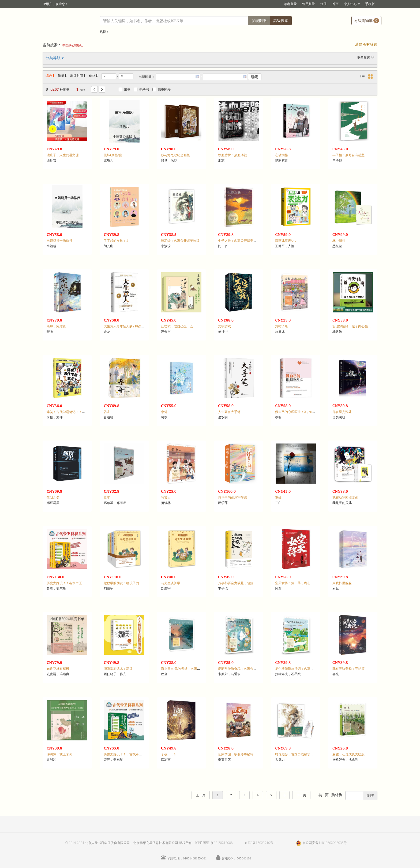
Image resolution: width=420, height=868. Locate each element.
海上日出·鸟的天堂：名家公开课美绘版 (189, 669)
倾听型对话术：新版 (118, 669)
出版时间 (78, 76)
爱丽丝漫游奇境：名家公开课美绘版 (244, 669)
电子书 (141, 89)
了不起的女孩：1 (116, 241)
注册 (324, 4)
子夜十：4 (168, 754)
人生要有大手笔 (229, 412)
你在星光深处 (342, 412)
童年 (107, 497)
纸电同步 (162, 89)
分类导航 (54, 58)
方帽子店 (282, 326)
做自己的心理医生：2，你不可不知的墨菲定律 (308, 412)
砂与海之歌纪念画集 (175, 155)
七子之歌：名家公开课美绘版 (239, 241)
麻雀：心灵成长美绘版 (348, 754)
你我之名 (53, 497)
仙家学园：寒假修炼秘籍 (236, 754)
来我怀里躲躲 (342, 583)
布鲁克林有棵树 (58, 669)
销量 (63, 76)
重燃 (278, 497)
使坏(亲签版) (113, 155)
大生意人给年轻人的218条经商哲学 (129, 326)
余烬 (164, 412)
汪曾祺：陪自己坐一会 (177, 326)
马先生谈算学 (171, 583)
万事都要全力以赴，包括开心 (239, 583)
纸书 (125, 89)
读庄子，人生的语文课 (63, 155)
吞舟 (107, 412)
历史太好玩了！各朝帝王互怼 (67, 583)
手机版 (370, 4)
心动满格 (282, 155)
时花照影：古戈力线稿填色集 (296, 754)
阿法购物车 (366, 20)
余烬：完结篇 (56, 326)
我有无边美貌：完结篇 (348, 669)
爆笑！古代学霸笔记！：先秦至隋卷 (72, 412)
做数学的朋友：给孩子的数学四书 (128, 583)
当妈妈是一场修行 (59, 241)
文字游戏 (224, 326)
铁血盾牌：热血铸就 (232, 155)
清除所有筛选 (366, 44)
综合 (50, 76)
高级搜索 (281, 20)
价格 (92, 76)
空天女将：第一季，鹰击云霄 (296, 583)
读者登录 (290, 4)
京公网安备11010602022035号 (325, 843)
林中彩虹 (339, 241)
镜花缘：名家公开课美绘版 (180, 241)
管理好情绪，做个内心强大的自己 (357, 326)
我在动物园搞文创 (345, 497)
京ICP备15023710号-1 (260, 843)
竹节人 (166, 497)
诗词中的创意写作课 (232, 497)
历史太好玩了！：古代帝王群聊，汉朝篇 (133, 754)
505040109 (244, 858)
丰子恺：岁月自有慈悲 (348, 155)
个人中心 (350, 4)
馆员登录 (309, 4)
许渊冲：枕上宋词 (59, 754)
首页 (335, 4)
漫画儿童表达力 (286, 241)
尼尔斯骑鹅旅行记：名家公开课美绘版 (302, 669)
